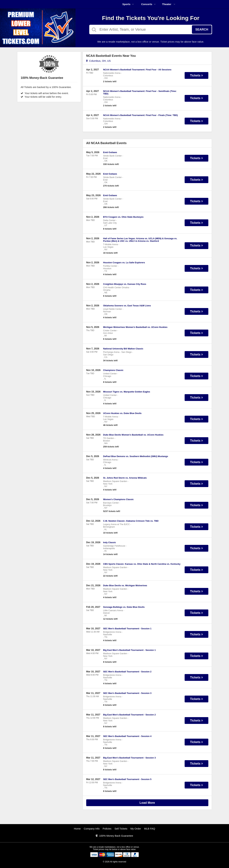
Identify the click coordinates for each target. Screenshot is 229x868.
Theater (169, 4)
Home (77, 829)
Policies (107, 829)
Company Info (92, 829)
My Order (136, 829)
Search (202, 29)
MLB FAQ (150, 829)
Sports (128, 4)
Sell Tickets (121, 829)
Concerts (148, 4)
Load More (147, 803)
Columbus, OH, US (98, 61)
